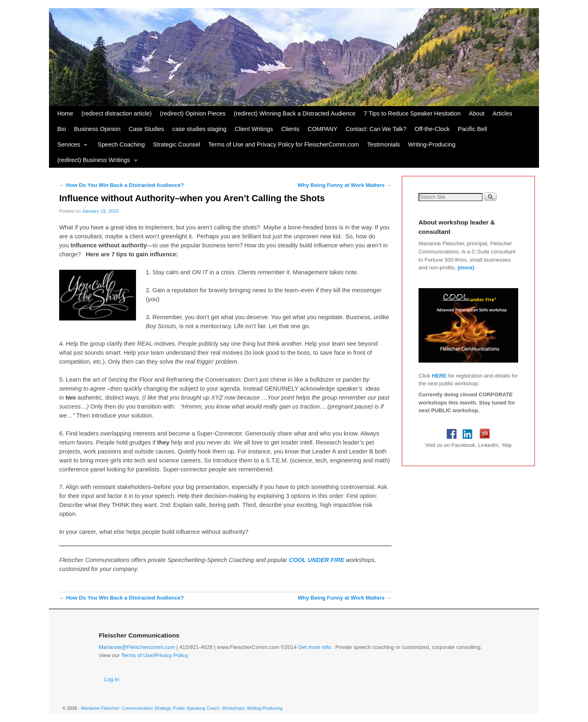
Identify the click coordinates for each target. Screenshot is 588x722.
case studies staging (199, 129)
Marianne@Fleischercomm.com (137, 647)
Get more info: (315, 647)
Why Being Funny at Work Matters (345, 185)
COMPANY (322, 129)
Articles (502, 113)
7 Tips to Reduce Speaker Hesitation (412, 113)
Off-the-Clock (432, 129)
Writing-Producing (432, 144)
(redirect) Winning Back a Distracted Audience (294, 113)
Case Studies (146, 129)
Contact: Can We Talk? (376, 129)
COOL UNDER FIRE (318, 560)
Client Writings (254, 129)
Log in (111, 679)
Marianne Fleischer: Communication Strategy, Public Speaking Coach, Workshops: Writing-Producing (182, 708)
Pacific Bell (472, 129)
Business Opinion (97, 129)
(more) (466, 268)
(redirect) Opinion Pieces (193, 113)
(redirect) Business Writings (95, 162)
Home (65, 113)
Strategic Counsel (177, 144)
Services (70, 147)
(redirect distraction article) (116, 113)
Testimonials (383, 144)
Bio (61, 129)
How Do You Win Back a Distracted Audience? (121, 185)
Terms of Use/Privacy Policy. (155, 655)
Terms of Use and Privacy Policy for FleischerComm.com (284, 144)
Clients (291, 129)
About (477, 113)
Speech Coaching (121, 144)
